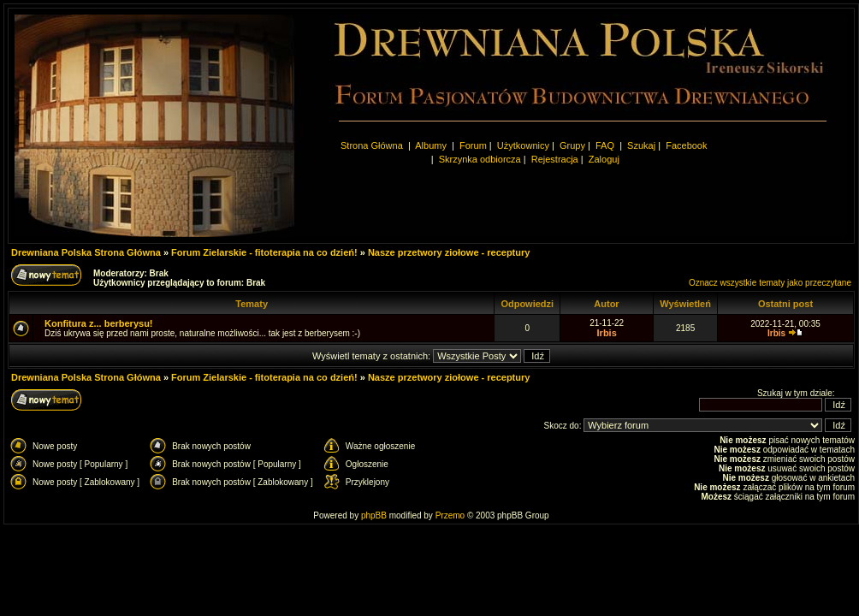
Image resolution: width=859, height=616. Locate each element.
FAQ (605, 145)
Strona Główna (372, 145)
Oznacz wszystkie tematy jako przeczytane (770, 283)
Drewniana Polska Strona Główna (86, 252)
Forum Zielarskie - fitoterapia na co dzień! (264, 252)
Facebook (686, 145)
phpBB (374, 515)
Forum (473, 145)
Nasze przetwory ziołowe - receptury (449, 252)
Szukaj (641, 145)
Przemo (450, 515)
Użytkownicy (523, 145)
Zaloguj (604, 159)
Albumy (432, 145)
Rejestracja (555, 159)
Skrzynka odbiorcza (480, 159)
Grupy (572, 145)
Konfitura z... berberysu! (99, 323)
